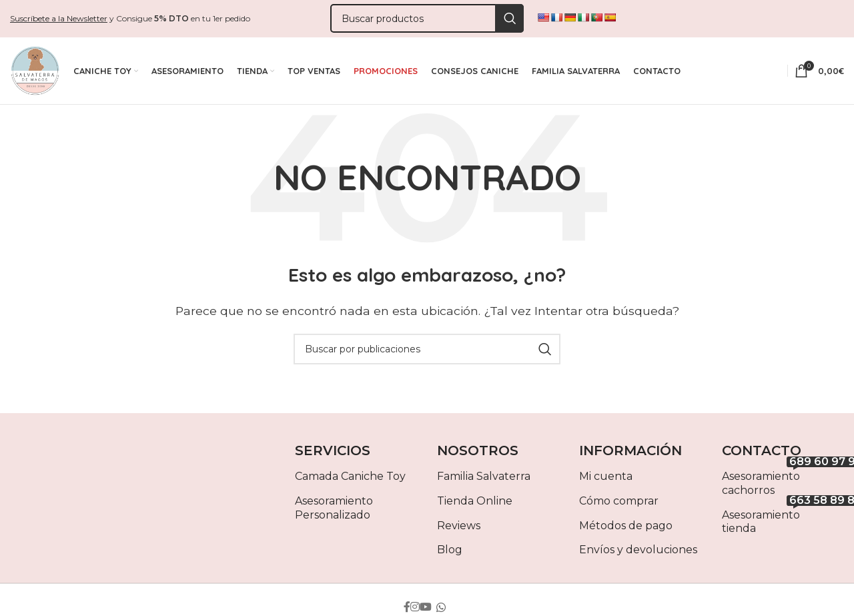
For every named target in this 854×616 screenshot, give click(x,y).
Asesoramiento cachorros (783, 484)
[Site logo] (35, 72)
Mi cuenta (606, 480)
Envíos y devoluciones (638, 553)
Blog (450, 553)
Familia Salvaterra (484, 480)
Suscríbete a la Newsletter (59, 18)
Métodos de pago (626, 528)
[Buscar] (427, 19)
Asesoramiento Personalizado (334, 511)
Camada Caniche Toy (350, 480)
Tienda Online (475, 504)
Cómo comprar (619, 504)
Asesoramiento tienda (783, 522)
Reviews (459, 528)
